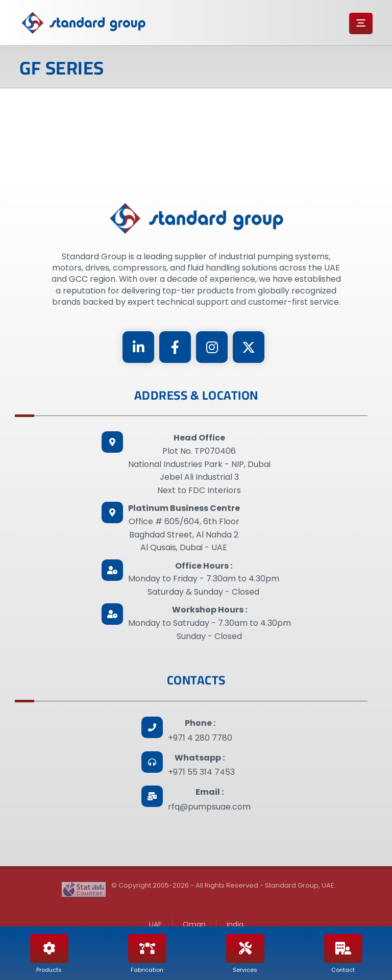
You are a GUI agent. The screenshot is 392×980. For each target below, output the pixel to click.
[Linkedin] (138, 347)
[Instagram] (212, 347)
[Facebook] (175, 347)
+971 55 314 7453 (201, 772)
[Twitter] (249, 347)
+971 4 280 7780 (200, 738)
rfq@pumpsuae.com (209, 807)
